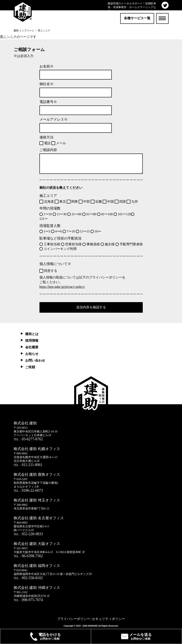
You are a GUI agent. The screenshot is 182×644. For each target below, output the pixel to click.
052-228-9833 (32, 534)
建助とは (32, 334)
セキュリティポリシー (108, 619)
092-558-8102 (32, 578)
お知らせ (32, 354)
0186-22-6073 (32, 490)
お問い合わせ (35, 360)
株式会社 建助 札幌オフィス (37, 449)
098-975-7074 (32, 600)
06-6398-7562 (32, 556)
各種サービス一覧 (137, 18)
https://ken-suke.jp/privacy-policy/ (62, 287)
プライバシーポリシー (74, 619)
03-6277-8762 (32, 439)
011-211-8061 (32, 465)
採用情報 (32, 341)
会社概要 (32, 347)
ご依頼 (30, 367)
